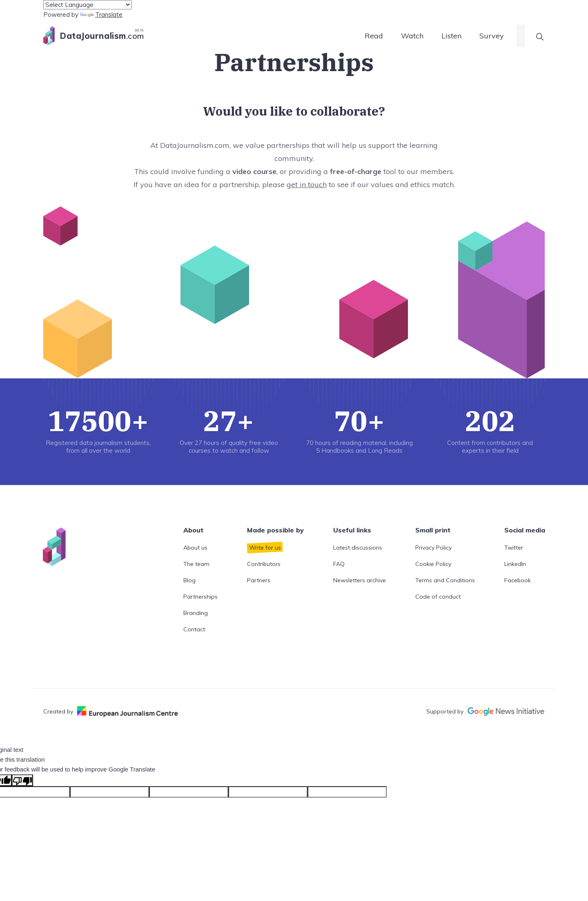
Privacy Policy (433, 548)
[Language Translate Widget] (87, 5)
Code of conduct (438, 597)
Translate (101, 15)
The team (196, 564)
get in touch (307, 184)
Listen (451, 36)
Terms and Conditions (445, 580)
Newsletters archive (360, 580)
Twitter (514, 548)
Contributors (264, 564)
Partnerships (200, 597)
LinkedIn (515, 564)
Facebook (518, 580)
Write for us (265, 548)
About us (195, 548)
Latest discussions (358, 548)
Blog (189, 580)
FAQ (339, 564)
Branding (196, 613)
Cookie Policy (433, 564)
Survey (492, 36)
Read (374, 36)
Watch (412, 36)
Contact (194, 629)
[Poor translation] (22, 780)
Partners (259, 580)
